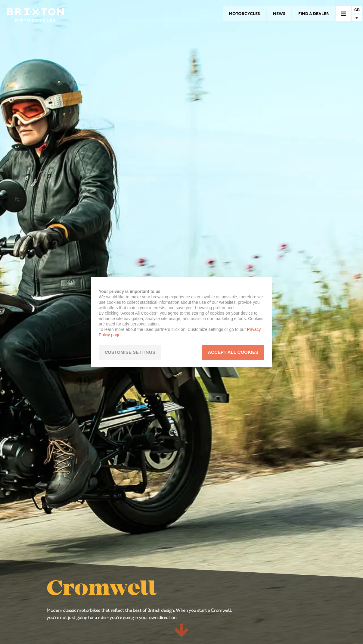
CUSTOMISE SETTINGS (130, 352)
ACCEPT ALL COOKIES (233, 352)
